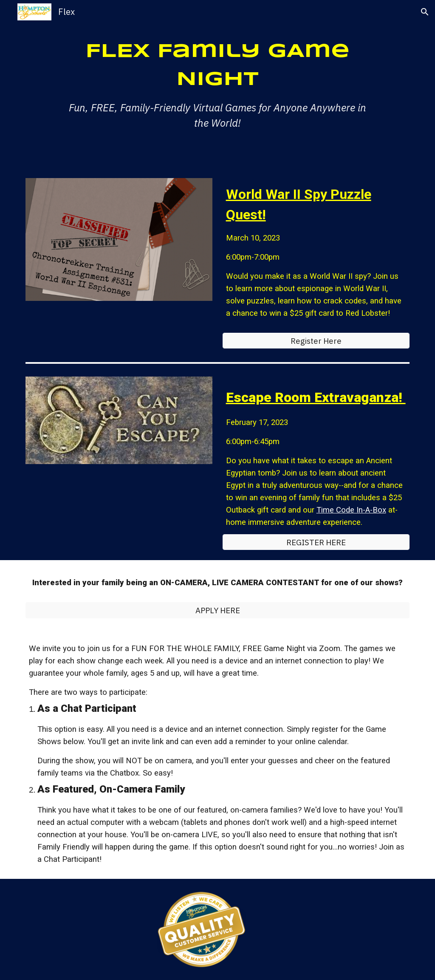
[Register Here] (316, 341)
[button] (425, 12)
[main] (217, 84)
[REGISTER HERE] (316, 542)
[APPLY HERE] (218, 610)
